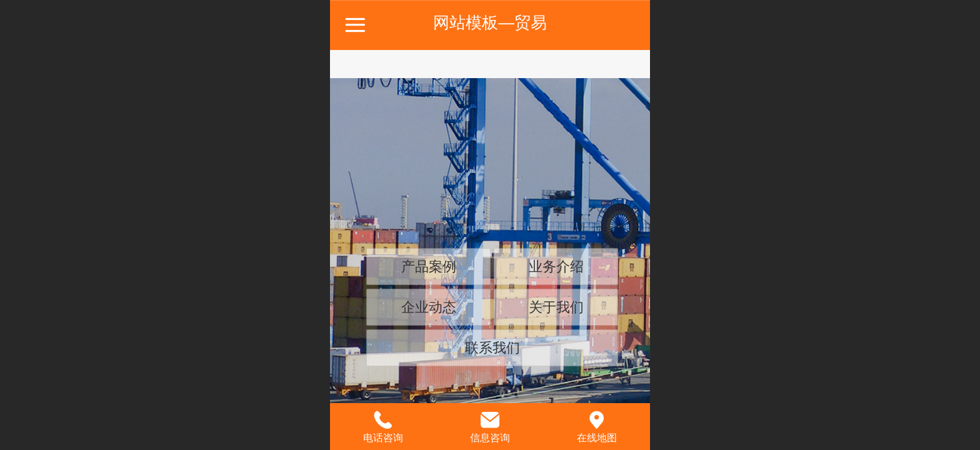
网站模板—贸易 (490, 22)
